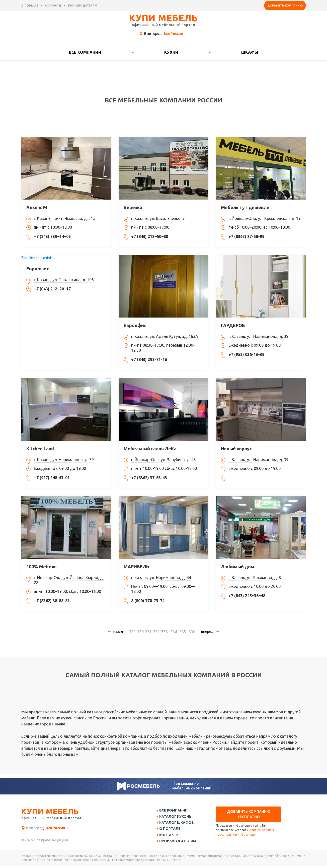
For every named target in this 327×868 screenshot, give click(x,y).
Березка (133, 207)
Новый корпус (236, 449)
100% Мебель (42, 567)
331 (150, 632)
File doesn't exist (36, 258)
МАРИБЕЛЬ (136, 567)
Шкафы (250, 52)
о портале (30, 6)
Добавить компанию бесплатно (249, 814)
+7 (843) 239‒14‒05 (52, 236)
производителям (83, 6)
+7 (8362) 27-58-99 (246, 236)
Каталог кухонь (177, 817)
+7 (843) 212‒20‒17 (52, 289)
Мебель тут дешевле (245, 207)
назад (120, 632)
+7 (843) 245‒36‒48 (247, 596)
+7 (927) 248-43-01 (52, 478)
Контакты (171, 837)
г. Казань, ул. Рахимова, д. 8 (255, 578)
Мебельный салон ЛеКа (150, 449)
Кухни (171, 52)
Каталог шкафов (178, 824)
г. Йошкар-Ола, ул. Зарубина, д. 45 (163, 460)
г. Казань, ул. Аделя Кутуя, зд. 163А (165, 336)
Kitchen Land (40, 449)
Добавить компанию (285, 6)
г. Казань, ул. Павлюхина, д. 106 (64, 280)
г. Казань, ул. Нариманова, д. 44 (161, 578)
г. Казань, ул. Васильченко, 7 (158, 218)
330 (142, 632)
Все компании (85, 52)
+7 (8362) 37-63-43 (149, 478)
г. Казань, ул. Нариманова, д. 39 (258, 336)
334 (174, 632)
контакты (53, 6)
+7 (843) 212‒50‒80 (150, 236)
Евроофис (38, 269)
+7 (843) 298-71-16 (149, 359)
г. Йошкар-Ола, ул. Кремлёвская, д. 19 (265, 218)
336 (190, 632)
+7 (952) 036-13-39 (246, 354)
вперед (206, 632)
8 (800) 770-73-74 (148, 601)
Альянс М (37, 207)
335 (182, 632)
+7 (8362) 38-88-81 (52, 601)
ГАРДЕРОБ (233, 325)
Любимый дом (238, 567)
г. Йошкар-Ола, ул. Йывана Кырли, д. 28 (69, 580)
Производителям (179, 843)
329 (134, 632)
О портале (172, 830)
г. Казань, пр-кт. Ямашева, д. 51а (65, 218)
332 (158, 632)
